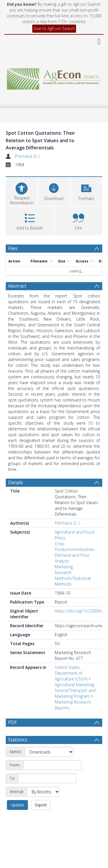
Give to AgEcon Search (54, 28)
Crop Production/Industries (75, 546)
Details (16, 482)
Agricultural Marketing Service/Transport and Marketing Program (75, 690)
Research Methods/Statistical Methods (73, 578)
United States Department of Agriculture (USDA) (71, 673)
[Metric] (49, 752)
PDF (12, 722)
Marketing (64, 567)
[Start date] (52, 765)
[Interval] (43, 792)
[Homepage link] (54, 77)
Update (17, 805)
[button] (86, 191)
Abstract (17, 286)
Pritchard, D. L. (28, 156)
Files (13, 248)
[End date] (47, 778)
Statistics (18, 740)
